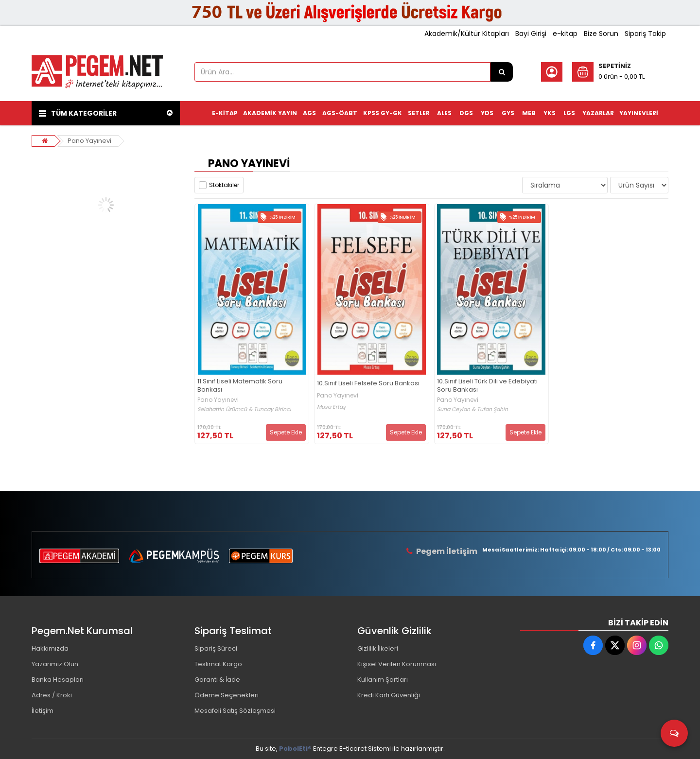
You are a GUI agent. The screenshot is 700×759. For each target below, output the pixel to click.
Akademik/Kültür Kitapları (467, 34)
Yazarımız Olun (55, 664)
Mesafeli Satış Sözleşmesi (235, 711)
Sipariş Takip (645, 34)
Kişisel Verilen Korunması (397, 664)
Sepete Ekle (286, 432)
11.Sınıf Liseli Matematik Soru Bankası (240, 386)
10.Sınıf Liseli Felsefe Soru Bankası (368, 384)
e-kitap (565, 34)
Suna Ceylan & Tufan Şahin (472, 409)
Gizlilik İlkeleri (378, 648)
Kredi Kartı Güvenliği (389, 695)
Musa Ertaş (331, 407)
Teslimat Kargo (218, 664)
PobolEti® (295, 749)
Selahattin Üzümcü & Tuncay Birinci (244, 409)
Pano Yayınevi (89, 141)
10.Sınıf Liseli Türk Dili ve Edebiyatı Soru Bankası (487, 386)
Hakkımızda (50, 648)
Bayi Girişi (531, 34)
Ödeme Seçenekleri (227, 695)
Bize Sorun (601, 34)
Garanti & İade (217, 680)
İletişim (43, 711)
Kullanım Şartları (383, 680)
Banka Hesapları (58, 680)
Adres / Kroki (52, 695)
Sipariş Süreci (216, 648)
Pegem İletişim (447, 551)
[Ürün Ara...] (502, 72)
